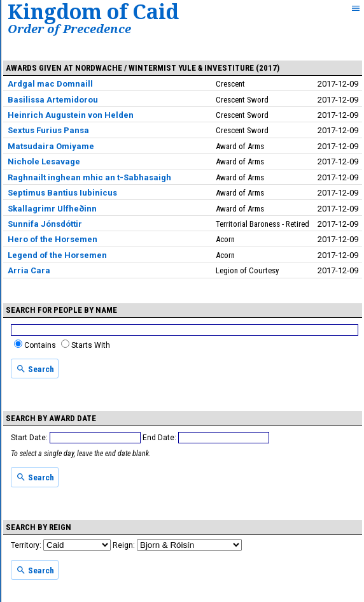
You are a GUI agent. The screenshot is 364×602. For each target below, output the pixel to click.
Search (35, 369)
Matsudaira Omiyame (51, 146)
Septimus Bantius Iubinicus (62, 193)
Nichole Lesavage (44, 161)
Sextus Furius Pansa (48, 130)
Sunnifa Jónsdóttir (45, 224)
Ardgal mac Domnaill (50, 84)
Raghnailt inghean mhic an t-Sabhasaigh (89, 177)
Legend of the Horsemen (57, 255)
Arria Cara (29, 270)
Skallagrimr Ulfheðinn (52, 209)
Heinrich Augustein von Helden (71, 115)
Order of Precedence (69, 28)
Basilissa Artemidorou (53, 100)
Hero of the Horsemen (52, 239)
